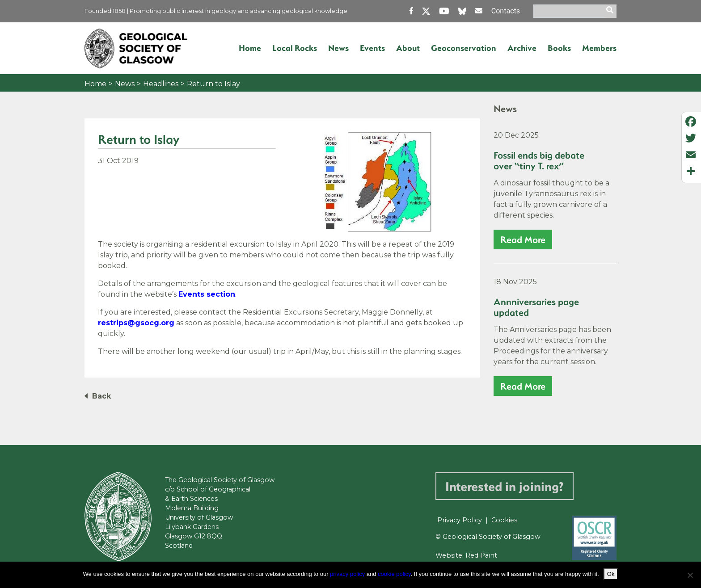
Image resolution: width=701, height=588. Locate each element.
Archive (522, 48)
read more (523, 239)
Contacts (506, 11)
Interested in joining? (505, 486)
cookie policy (394, 574)
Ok (611, 574)
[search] (611, 11)
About (408, 48)
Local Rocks (295, 48)
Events (372, 48)
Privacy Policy (460, 520)
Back (101, 396)
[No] (690, 575)
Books (559, 48)
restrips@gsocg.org (136, 323)
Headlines (161, 84)
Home (250, 48)
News (338, 48)
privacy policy (347, 574)
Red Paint (481, 555)
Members (599, 48)
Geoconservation (464, 48)
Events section (207, 294)
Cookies (504, 520)
